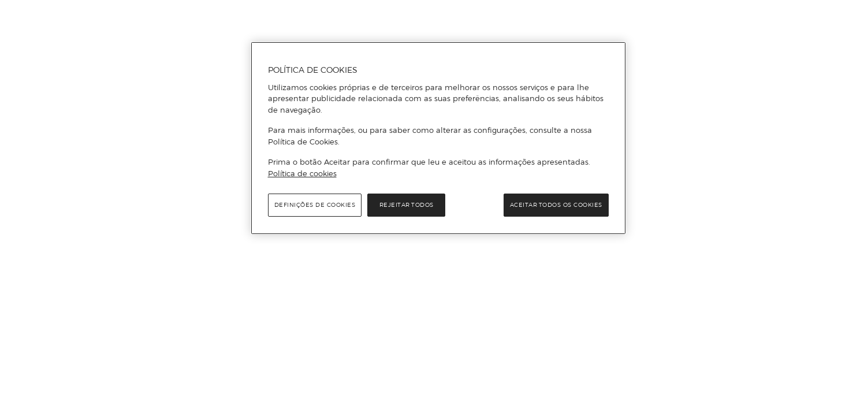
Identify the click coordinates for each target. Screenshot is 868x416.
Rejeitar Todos (407, 205)
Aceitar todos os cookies (556, 205)
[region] (438, 138)
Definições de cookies (315, 205)
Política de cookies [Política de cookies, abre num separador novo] (302, 173)
